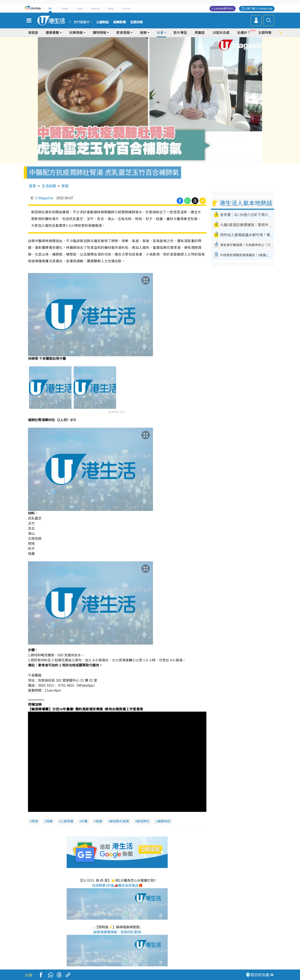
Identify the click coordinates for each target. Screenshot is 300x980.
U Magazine (44, 198)
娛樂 (143, 33)
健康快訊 (164, 821)
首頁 (32, 186)
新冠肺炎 (143, 821)
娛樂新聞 (119, 22)
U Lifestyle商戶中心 (223, 9)
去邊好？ (244, 33)
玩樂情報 (76, 33)
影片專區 (180, 33)
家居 (65, 186)
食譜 (99, 821)
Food (80, 9)
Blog (111, 9)
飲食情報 (123, 33)
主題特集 (265, 33)
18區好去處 (221, 33)
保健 (49, 821)
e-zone (126, 9)
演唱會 (33, 33)
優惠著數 (52, 33)
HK (50, 9)
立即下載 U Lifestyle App (259, 9)
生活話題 (49, 186)
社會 (160, 33)
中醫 (84, 821)
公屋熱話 (102, 22)
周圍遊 (200, 33)
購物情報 (100, 33)
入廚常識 (67, 821)
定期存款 (137, 22)
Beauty (95, 9)
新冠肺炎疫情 (119, 821)
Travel (64, 9)
